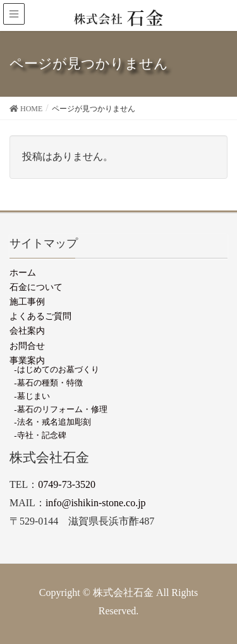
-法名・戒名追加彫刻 (52, 422)
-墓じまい (32, 396)
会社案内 (27, 331)
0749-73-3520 (67, 484)
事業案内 (27, 360)
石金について (36, 287)
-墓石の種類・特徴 (48, 383)
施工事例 (27, 301)
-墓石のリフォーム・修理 (60, 409)
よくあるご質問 (40, 316)
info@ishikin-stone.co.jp (96, 503)
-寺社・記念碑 (40, 435)
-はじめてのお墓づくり (56, 369)
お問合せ (27, 346)
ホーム (23, 272)
